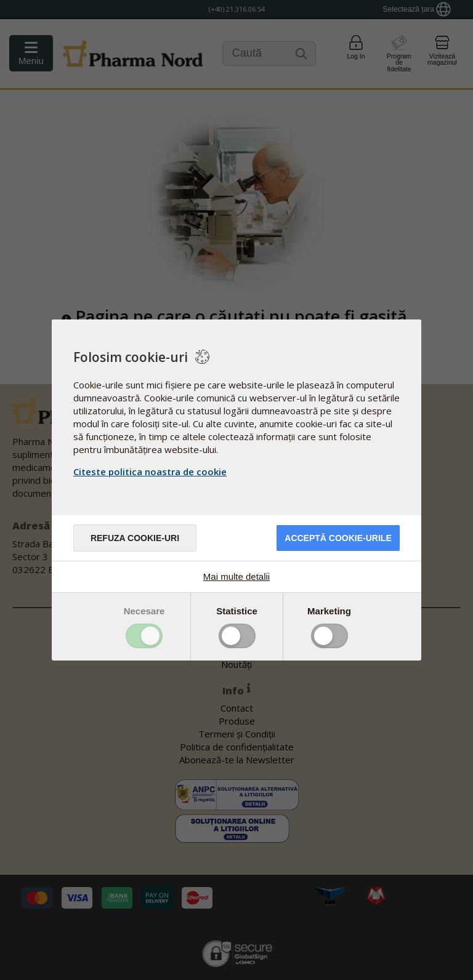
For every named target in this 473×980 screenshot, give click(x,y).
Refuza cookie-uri (135, 538)
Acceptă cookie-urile (338, 538)
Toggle (144, 636)
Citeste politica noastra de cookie (150, 472)
